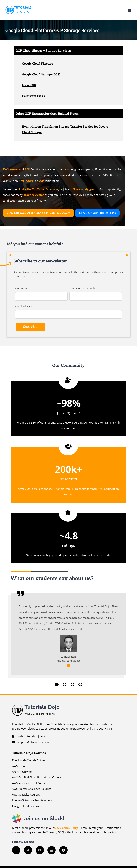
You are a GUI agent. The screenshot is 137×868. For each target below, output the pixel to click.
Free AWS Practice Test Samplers (32, 800)
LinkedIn (25, 189)
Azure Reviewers (22, 772)
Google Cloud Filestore (38, 63)
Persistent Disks (33, 96)
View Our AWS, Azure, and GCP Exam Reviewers (39, 213)
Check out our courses (97, 213)
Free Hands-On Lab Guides (29, 760)
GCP (27, 169)
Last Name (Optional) (82, 288)
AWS (6, 169)
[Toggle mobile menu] (130, 10)
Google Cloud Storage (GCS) (41, 74)
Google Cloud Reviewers (27, 806)
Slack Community (66, 828)
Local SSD (29, 85)
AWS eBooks (20, 766)
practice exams (34, 195)
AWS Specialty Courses (26, 794)
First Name (22, 288)
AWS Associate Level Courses (30, 783)
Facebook (52, 189)
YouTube (38, 189)
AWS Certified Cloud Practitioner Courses (37, 777)
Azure (14, 169)
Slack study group (85, 189)
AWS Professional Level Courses (32, 789)
